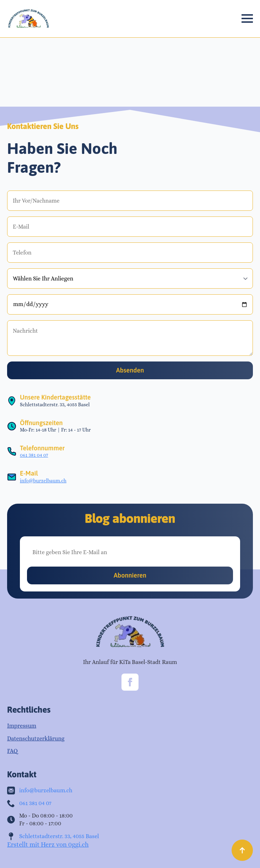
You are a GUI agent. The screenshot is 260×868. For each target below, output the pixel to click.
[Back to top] (242, 850)
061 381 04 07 (34, 455)
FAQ (12, 751)
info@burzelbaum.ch (43, 481)
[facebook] (130, 682)
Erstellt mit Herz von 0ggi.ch (48, 845)
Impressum (22, 726)
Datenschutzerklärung (36, 738)
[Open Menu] (247, 18)
